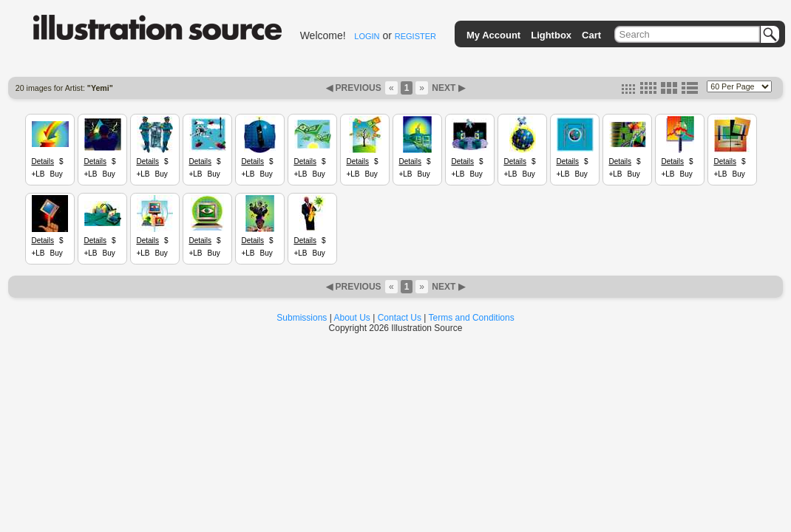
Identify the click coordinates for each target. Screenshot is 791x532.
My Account (493, 35)
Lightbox (551, 35)
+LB (38, 174)
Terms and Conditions (472, 318)
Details (43, 161)
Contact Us (400, 318)
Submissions (302, 318)
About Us (352, 318)
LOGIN (367, 36)
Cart (591, 35)
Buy (56, 174)
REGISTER (415, 36)
